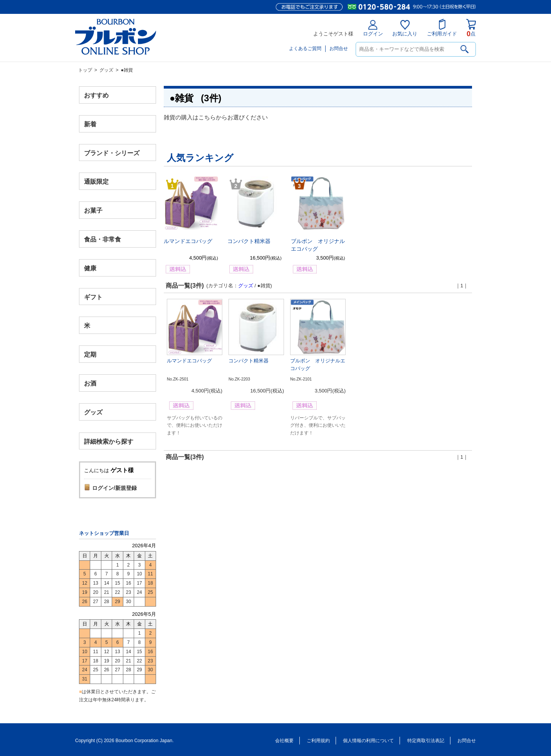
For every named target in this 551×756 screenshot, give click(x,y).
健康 (90, 268)
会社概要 (284, 741)
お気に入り (405, 28)
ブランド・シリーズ (112, 153)
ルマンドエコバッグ (188, 241)
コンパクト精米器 (249, 241)
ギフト (93, 297)
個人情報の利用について (368, 741)
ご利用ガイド (442, 28)
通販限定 (96, 182)
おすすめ (96, 95)
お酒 (90, 383)
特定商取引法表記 (426, 741)
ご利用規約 (318, 741)
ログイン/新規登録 (114, 488)
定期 (90, 355)
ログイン (373, 28)
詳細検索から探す (109, 441)
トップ (85, 70)
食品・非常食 (102, 239)
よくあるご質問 (305, 49)
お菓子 (93, 210)
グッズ (106, 70)
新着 (90, 124)
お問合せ (339, 49)
